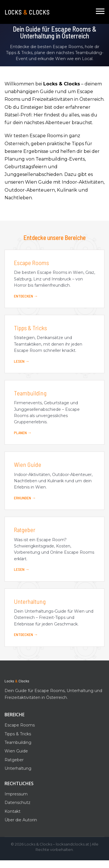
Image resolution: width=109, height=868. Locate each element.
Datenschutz (18, 803)
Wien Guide (16, 751)
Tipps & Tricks (18, 734)
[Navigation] (100, 12)
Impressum (16, 794)
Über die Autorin (21, 820)
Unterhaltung (18, 768)
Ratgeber (14, 760)
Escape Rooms (20, 725)
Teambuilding (18, 742)
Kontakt (13, 811)
